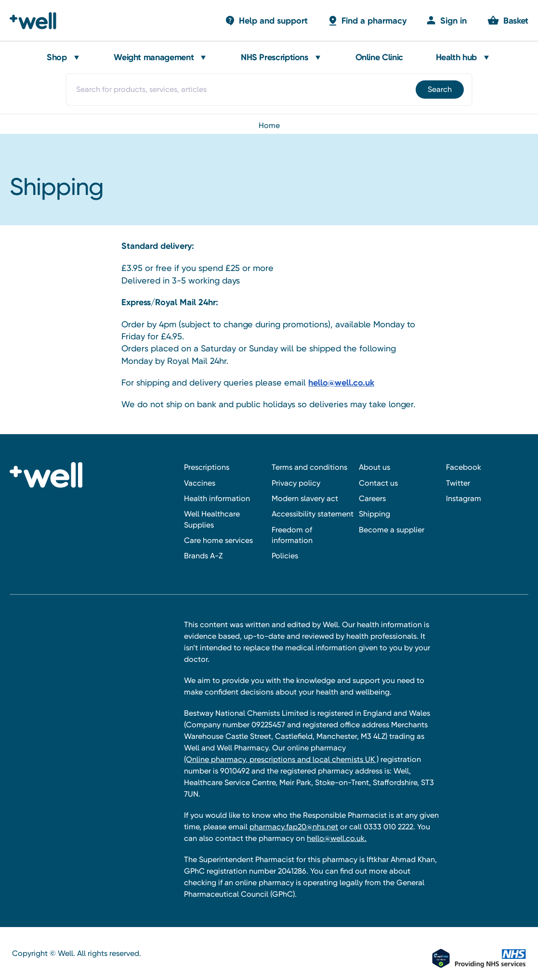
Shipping (374, 514)
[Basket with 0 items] (266, 20)
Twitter (458, 483)
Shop (57, 57)
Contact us (378, 483)
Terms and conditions (309, 467)
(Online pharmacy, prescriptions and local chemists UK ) (281, 759)
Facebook (464, 467)
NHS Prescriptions (275, 57)
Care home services (218, 540)
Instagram (464, 498)
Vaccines (200, 483)
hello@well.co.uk (341, 383)
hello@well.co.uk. (337, 838)
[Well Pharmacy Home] (37, 21)
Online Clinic (379, 57)
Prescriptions (207, 467)
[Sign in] (446, 20)
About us (374, 467)
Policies (285, 556)
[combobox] (269, 90)
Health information (217, 498)
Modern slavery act (305, 498)
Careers (372, 498)
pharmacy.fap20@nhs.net (294, 827)
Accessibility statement (313, 514)
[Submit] (439, 90)
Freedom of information (292, 535)
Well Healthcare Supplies (212, 519)
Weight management (154, 57)
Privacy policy (296, 483)
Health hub (456, 57)
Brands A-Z (203, 556)
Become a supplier (392, 530)
